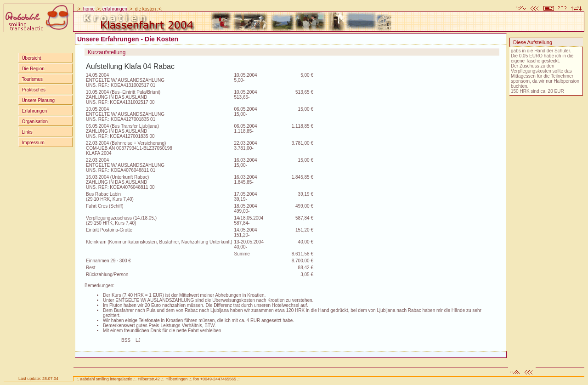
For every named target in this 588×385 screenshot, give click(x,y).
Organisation (35, 122)
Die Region (33, 69)
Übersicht (31, 58)
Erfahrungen (34, 111)
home (89, 9)
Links (27, 132)
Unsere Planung (38, 100)
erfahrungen (115, 9)
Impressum (33, 143)
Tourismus (32, 79)
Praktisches (34, 90)
